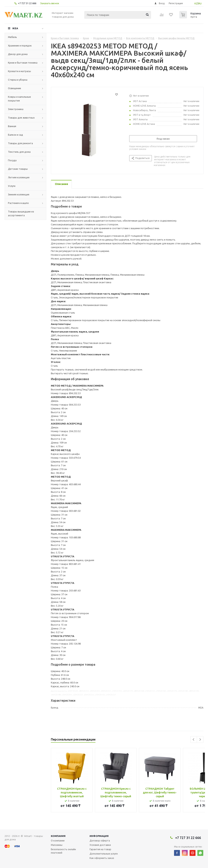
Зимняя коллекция (19, 194)
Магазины (57, 845)
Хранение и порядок (20, 46)
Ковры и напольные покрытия (19, 99)
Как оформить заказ (102, 858)
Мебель (12, 37)
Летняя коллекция (19, 177)
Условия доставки (100, 845)
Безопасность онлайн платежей (63, 851)
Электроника (16, 109)
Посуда (12, 160)
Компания (58, 836)
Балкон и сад (15, 135)
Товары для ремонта (20, 143)
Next (200, 739)
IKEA (15, 28)
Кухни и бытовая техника (23, 63)
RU (200, 3)
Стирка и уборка (18, 80)
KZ (196, 3)
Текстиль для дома (19, 152)
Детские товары (18, 169)
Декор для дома (18, 54)
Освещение (15, 88)
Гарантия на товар (100, 849)
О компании (58, 840)
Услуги (12, 186)
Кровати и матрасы (19, 71)
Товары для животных (21, 118)
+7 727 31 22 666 (27, 3)
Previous (194, 739)
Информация (99, 836)
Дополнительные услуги (104, 854)
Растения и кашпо (18, 203)
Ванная (12, 126)
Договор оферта (100, 840)
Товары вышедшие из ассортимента (21, 213)
